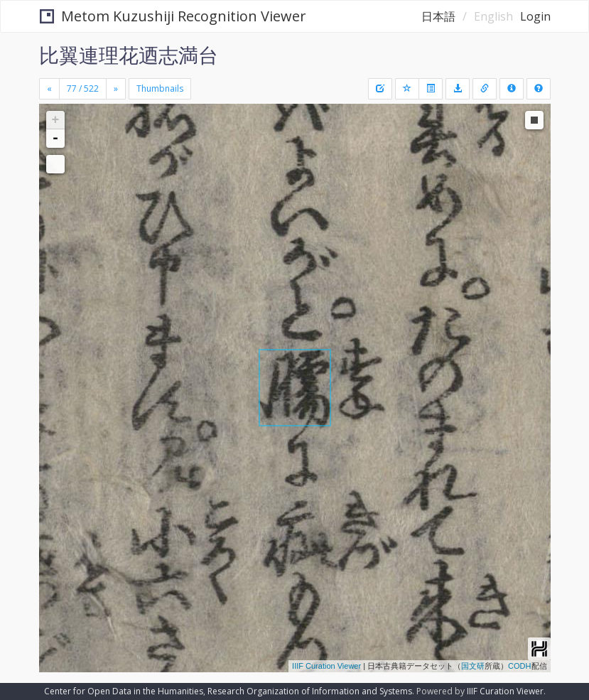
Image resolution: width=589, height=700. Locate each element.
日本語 (438, 16)
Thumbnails (160, 88)
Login (535, 16)
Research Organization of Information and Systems (310, 691)
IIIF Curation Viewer (326, 666)
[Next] (116, 89)
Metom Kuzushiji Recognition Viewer (173, 16)
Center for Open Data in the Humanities (124, 691)
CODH (519, 666)
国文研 (473, 666)
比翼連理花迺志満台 (129, 55)
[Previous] (49, 89)
